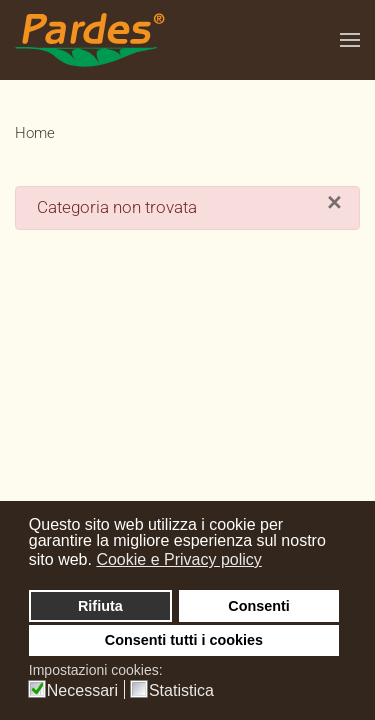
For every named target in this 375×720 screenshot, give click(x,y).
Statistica (181, 691)
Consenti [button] (259, 606)
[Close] (334, 203)
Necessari (82, 691)
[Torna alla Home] (90, 40)
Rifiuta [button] (100, 606)
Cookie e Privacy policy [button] (178, 559)
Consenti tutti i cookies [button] (184, 640)
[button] (350, 40)
